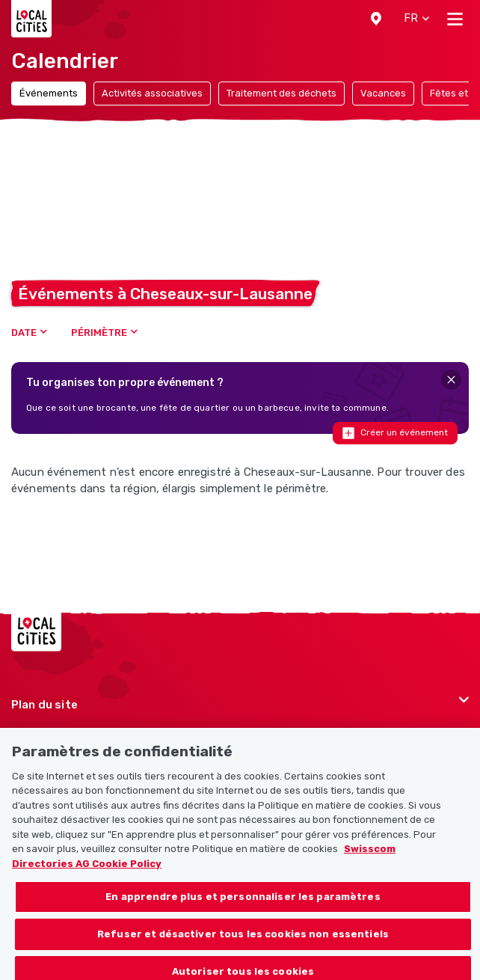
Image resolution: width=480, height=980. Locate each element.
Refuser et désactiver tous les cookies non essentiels (243, 944)
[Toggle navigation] (455, 19)
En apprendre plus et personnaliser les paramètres (243, 906)
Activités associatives (152, 93)
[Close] (451, 380)
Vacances (383, 93)
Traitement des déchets (281, 93)
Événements (49, 93)
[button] (376, 19)
